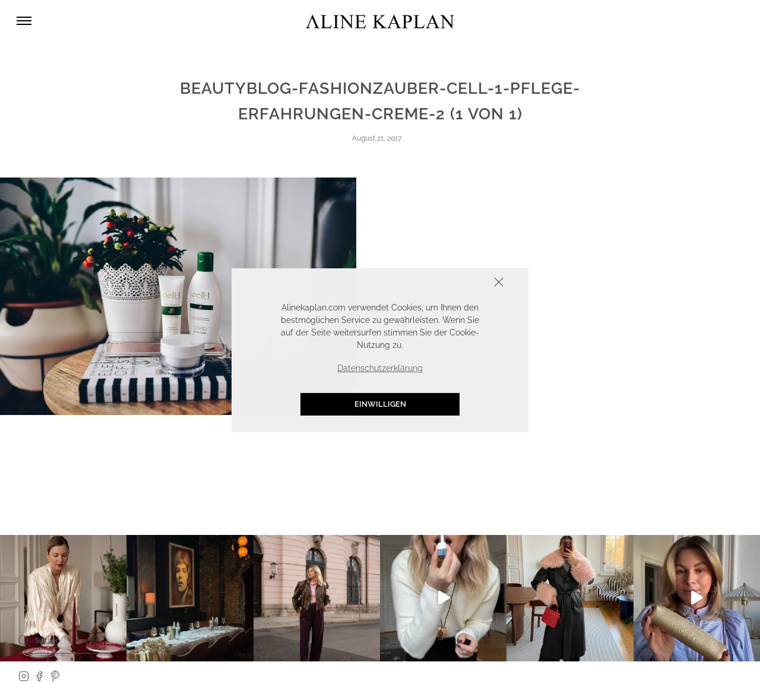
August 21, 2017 (377, 138)
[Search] (24, 640)
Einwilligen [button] (380, 404)
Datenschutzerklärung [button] (380, 368)
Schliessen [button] (462, 283)
